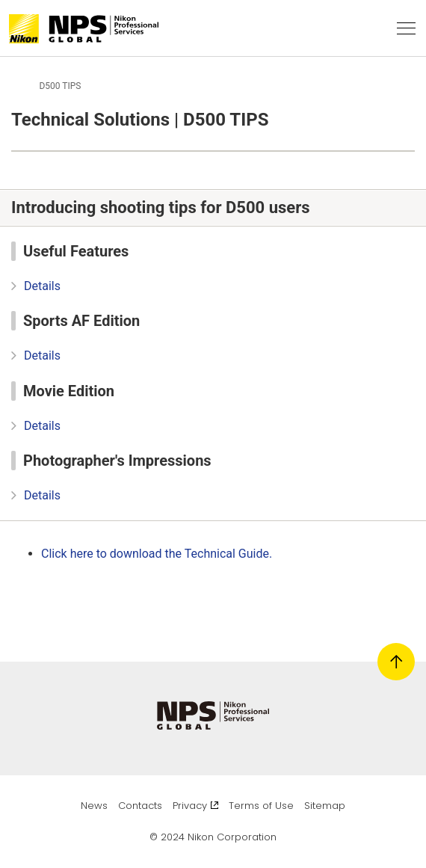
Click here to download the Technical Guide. (164, 554)
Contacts (140, 806)
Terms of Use (261, 806)
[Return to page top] (396, 662)
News (94, 806)
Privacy (196, 806)
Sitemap (325, 806)
